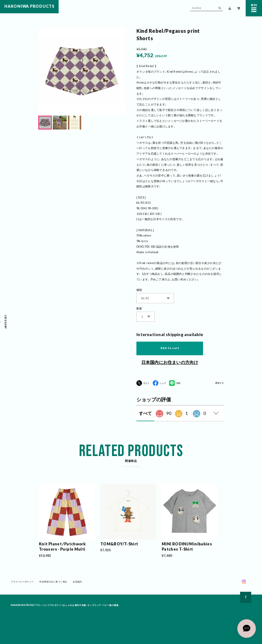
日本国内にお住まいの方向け (170, 362)
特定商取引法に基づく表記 (53, 583)
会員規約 (77, 583)
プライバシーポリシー (23, 583)
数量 (139, 308)
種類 (139, 290)
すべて (145, 413)
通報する (219, 383)
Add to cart (170, 348)
